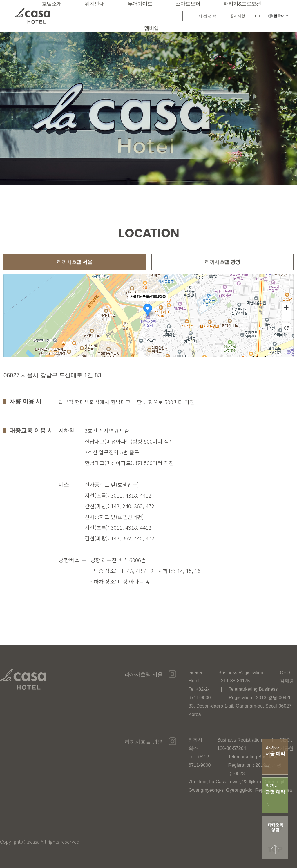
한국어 (281, 16)
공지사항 (238, 16)
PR (258, 16)
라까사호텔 (75, 262)
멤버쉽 (152, 28)
